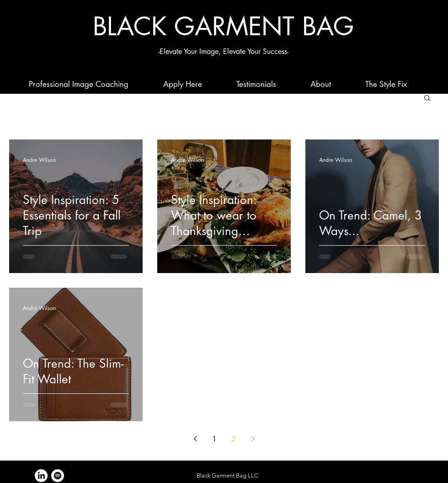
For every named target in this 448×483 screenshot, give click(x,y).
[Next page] (253, 439)
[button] (427, 99)
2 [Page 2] (234, 439)
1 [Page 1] (214, 439)
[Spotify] (58, 476)
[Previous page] (195, 439)
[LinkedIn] (41, 476)
